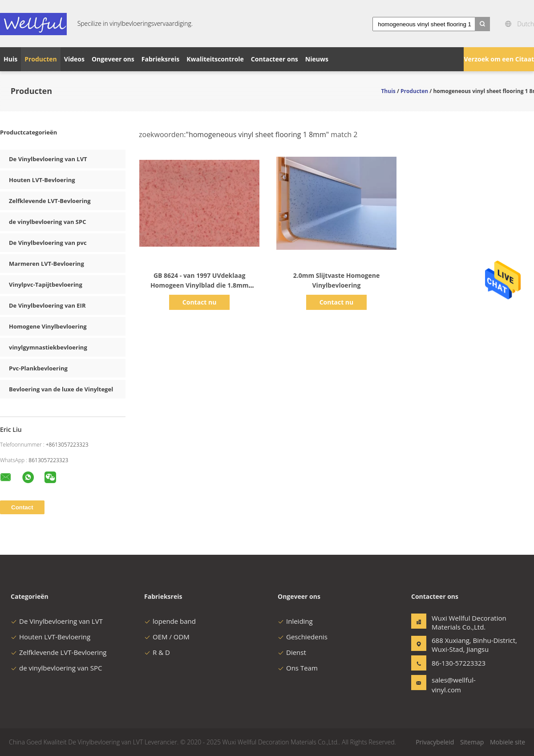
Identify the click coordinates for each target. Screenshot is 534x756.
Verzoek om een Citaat (499, 59)
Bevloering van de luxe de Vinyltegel (61, 389)
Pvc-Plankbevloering (38, 368)
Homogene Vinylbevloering (48, 326)
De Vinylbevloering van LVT (48, 159)
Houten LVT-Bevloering (42, 180)
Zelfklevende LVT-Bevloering (50, 201)
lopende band (170, 621)
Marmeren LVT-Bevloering (47, 264)
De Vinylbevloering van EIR (47, 305)
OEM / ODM (167, 637)
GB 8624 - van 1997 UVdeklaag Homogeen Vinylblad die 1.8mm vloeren (200, 285)
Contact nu (200, 302)
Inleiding (295, 621)
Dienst (292, 652)
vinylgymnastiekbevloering (48, 347)
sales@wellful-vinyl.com (454, 685)
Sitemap (472, 742)
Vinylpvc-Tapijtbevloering (46, 285)
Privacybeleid (435, 742)
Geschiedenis (303, 637)
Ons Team (298, 668)
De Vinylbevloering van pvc (48, 243)
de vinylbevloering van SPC (47, 222)
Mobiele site (508, 742)
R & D (157, 652)
